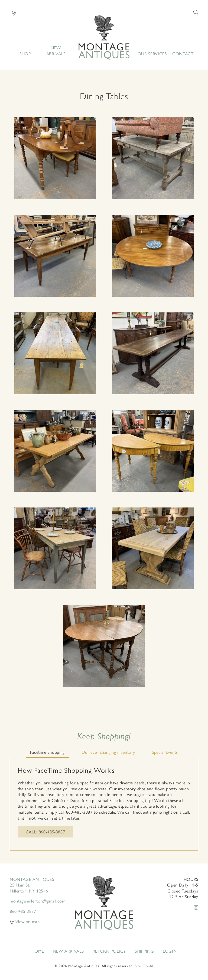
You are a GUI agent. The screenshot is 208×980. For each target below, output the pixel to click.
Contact (183, 54)
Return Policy (109, 951)
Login (170, 951)
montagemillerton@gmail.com (38, 901)
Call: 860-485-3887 (45, 832)
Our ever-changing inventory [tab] (108, 752)
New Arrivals (56, 51)
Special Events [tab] (165, 752)
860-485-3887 (23, 911)
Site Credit (144, 966)
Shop (25, 54)
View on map (25, 921)
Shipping (144, 951)
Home (104, 38)
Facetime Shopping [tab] (47, 752)
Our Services (152, 54)
